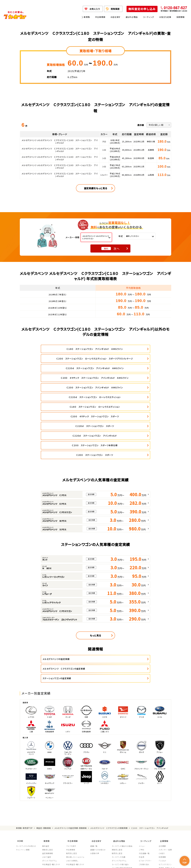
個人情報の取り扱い (70, 863)
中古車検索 (100, 17)
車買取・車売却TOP (24, 761)
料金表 (142, 788)
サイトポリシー (156, 863)
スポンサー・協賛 (165, 781)
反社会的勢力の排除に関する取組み (134, 863)
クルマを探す (72, 777)
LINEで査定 (47, 788)
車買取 (87, 17)
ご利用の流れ (145, 796)
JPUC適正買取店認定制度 (123, 799)
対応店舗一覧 (145, 785)
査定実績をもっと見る (96, 188)
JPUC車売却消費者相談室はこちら (124, 818)
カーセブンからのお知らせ (26, 777)
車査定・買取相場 (44, 761)
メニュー (143, 777)
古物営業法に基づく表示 (108, 863)
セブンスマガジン (165, 796)
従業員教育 (117, 807)
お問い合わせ (170, 863)
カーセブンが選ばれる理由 (123, 777)
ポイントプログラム (50, 792)
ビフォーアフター (146, 792)
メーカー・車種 (73, 237)
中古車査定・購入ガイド (51, 796)
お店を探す (115, 17)
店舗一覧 (94, 777)
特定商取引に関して (88, 863)
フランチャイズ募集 (166, 803)
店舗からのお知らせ (98, 781)
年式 (121, 236)
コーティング (149, 17)
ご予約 (142, 781)
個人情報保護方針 (52, 863)
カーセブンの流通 (119, 788)
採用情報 (181, 17)
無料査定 (46, 777)
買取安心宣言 (48, 781)
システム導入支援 (165, 807)
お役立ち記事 (165, 17)
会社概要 (162, 777)
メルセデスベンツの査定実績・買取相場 (71, 761)
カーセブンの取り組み (121, 796)
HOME (19, 773)
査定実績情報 (48, 785)
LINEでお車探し (73, 792)
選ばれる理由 (132, 17)
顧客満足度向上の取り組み (123, 803)
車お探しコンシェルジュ (76, 788)
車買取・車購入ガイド (167, 799)
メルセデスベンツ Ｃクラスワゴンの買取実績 (109, 761)
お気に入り (95, 9)
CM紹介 (162, 785)
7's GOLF (162, 792)
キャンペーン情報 (23, 781)
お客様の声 (95, 785)
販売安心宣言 (72, 785)
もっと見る (95, 578)
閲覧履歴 (115, 9)
